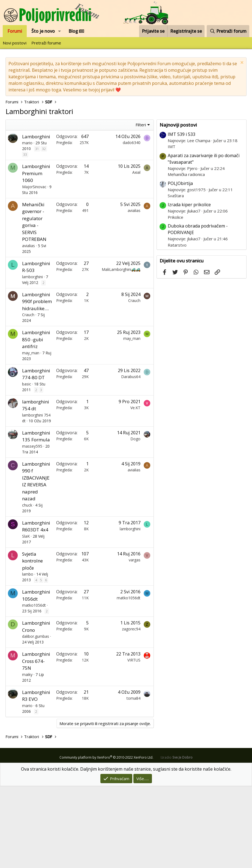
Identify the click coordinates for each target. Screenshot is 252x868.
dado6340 (132, 224)
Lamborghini (36, 218)
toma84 (133, 780)
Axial (136, 254)
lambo (28, 656)
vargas (135, 642)
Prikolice (175, 299)
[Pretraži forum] (228, 31)
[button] (60, 31)
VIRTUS (134, 742)
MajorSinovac (34, 269)
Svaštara (176, 277)
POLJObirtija (180, 265)
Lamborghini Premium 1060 (36, 255)
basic (27, 466)
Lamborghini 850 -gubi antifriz (36, 421)
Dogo (135, 521)
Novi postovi (15, 43)
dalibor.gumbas (36, 718)
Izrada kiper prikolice (189, 286)
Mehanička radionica (186, 256)
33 (25, 236)
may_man (31, 435)
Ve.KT (135, 490)
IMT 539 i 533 (181, 216)
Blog (76, 31)
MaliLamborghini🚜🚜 (121, 351)
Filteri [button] (141, 206)
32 (44, 231)
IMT (172, 228)
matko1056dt (34, 687)
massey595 (32, 528)
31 (37, 231)
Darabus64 (131, 458)
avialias (28, 327)
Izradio (177, 839)
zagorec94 (131, 711)
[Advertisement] (81, 160)
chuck (27, 587)
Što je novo (43, 31)
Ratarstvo (177, 327)
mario (27, 225)
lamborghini (32, 359)
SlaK (26, 618)
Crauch (28, 396)
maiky (27, 756)
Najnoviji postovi (178, 207)
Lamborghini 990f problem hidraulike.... (37, 383)
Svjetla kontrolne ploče (32, 643)
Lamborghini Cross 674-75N (36, 743)
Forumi (15, 31)
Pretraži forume (46, 43)
